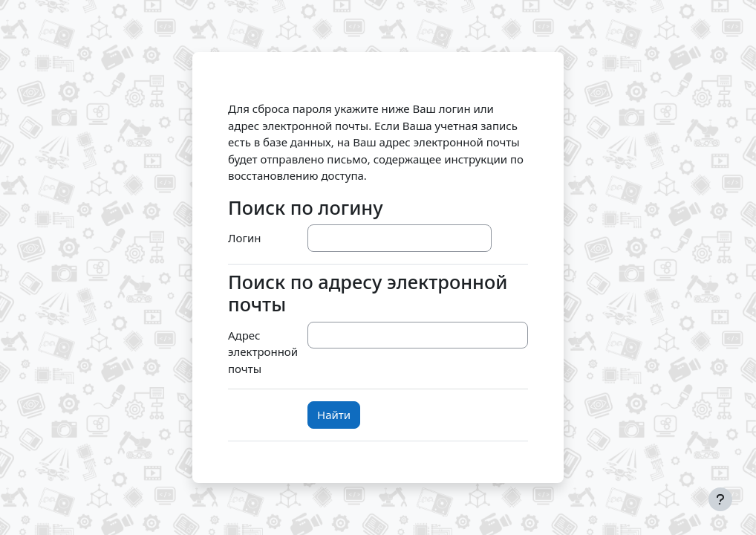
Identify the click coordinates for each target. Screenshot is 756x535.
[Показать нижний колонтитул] (720, 499)
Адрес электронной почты (263, 352)
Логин (244, 238)
